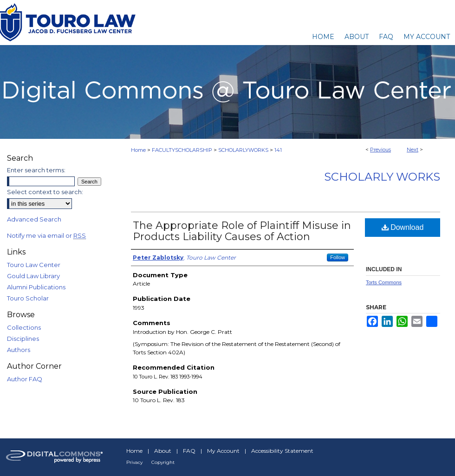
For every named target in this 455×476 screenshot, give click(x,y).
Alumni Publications (36, 287)
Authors (19, 350)
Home (138, 150)
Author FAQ (25, 379)
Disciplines (23, 339)
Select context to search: (45, 192)
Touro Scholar (28, 298)
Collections (24, 327)
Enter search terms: (36, 170)
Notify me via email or (46, 235)
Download (403, 227)
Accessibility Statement (282, 451)
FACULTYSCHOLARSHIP (182, 150)
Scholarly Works (382, 177)
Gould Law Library (33, 276)
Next (413, 150)
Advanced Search (34, 219)
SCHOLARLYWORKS (243, 150)
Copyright (163, 462)
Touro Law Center (34, 265)
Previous (380, 150)
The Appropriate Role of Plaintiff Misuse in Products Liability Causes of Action (242, 231)
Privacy (134, 462)
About (163, 451)
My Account (223, 451)
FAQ (189, 451)
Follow (338, 257)
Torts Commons (384, 282)
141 (278, 150)
